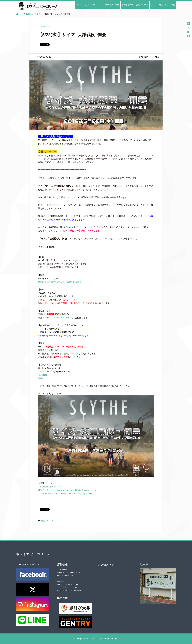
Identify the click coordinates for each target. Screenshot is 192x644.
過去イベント (47, 521)
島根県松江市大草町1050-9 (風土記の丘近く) (60, 282)
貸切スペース (142, 5)
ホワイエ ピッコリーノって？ (90, 5)
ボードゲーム (128, 5)
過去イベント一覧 (167, 5)
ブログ (154, 5)
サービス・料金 (112, 5)
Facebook (58, 318)
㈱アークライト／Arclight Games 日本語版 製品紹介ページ (68, 490)
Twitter (68, 318)
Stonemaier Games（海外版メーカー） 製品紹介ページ (67, 494)
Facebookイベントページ (52, 487)
